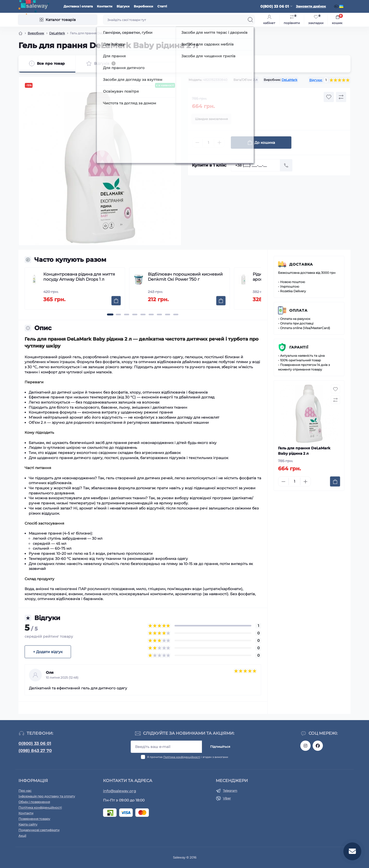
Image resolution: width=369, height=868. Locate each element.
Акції (22, 836)
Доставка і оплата (78, 6)
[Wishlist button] (329, 97)
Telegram (230, 791)
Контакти (105, 6)
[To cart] (116, 301)
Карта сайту (28, 824)
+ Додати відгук (48, 652)
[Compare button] (341, 97)
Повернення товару (34, 819)
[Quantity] (208, 143)
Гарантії (299, 347)
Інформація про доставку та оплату (47, 796)
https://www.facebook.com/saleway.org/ (318, 746)
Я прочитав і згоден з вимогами (188, 757)
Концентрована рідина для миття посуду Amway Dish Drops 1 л (79, 277)
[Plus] (219, 143)
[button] (110, 314)
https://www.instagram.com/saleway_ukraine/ (305, 746)
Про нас (25, 791)
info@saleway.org (120, 791)
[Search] (250, 20)
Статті (162, 6)
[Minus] (197, 143)
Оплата (298, 310)
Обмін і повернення (34, 802)
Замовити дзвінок (311, 6)
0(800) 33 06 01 (35, 744)
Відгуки (123, 6)
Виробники (143, 6)
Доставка (301, 264)
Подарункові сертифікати (39, 830)
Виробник (36, 33)
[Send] (286, 165)
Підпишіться (220, 747)
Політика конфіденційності (182, 757)
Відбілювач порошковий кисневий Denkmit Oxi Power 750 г (185, 277)
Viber (227, 798)
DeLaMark (57, 33)
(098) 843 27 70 (35, 751)
